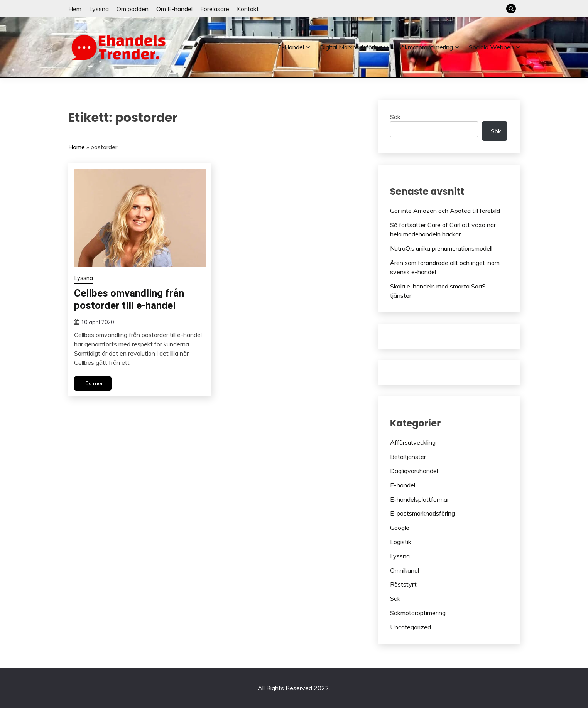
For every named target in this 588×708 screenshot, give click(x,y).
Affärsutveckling (413, 442)
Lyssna (99, 9)
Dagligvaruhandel (414, 471)
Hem (75, 9)
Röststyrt (403, 584)
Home (77, 147)
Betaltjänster (408, 457)
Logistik (401, 542)
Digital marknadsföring (351, 47)
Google (400, 528)
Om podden (133, 9)
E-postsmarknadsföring (422, 513)
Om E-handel (174, 9)
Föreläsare (215, 9)
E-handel (291, 47)
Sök (395, 117)
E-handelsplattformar (420, 499)
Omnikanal (405, 570)
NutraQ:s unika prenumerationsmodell (441, 248)
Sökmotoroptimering (425, 47)
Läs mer (93, 383)
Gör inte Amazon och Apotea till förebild (445, 211)
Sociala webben (491, 47)
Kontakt (248, 9)
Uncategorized (411, 627)
